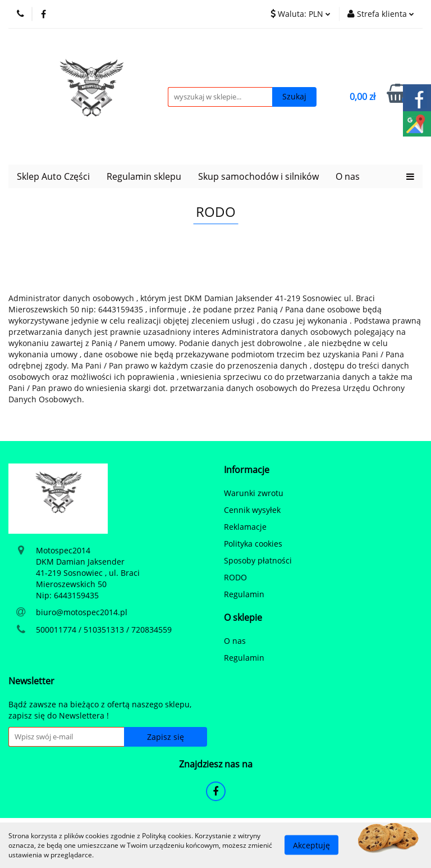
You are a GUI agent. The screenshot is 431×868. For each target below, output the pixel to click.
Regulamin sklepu (144, 176)
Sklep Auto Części (53, 176)
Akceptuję (311, 845)
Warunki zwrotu (254, 493)
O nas (348, 176)
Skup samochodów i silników (258, 176)
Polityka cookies (253, 544)
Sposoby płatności (258, 560)
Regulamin (244, 594)
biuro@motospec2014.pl (82, 612)
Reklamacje (245, 527)
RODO (235, 577)
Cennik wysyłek (252, 510)
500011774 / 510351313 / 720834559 (104, 630)
